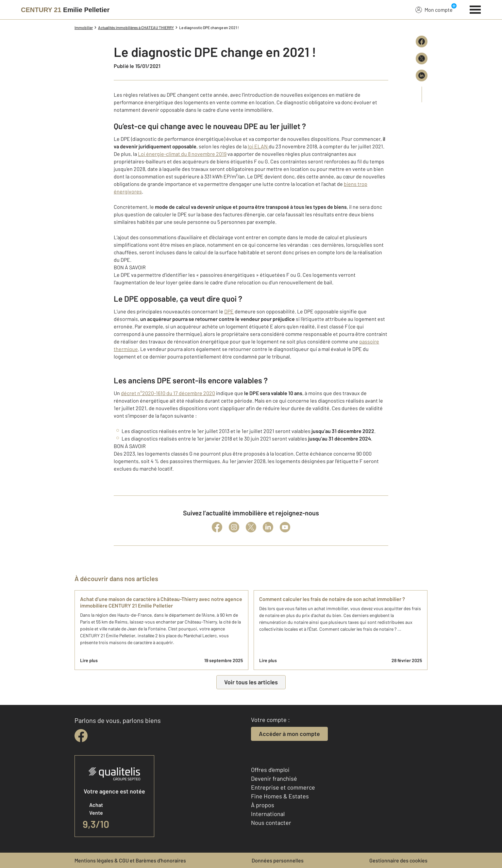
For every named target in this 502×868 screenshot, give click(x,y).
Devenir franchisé (274, 778)
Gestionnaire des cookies (398, 860)
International (268, 814)
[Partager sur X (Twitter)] (422, 58)
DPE (229, 311)
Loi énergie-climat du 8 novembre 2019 (182, 154)
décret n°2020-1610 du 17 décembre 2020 (168, 393)
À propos (263, 805)
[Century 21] (65, 10)
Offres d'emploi (270, 770)
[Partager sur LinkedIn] (422, 75)
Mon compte (434, 9)
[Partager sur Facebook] (422, 42)
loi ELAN (258, 146)
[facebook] (81, 736)
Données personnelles (278, 860)
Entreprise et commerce (283, 787)
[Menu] (475, 9)
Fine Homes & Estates (280, 796)
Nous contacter (271, 823)
